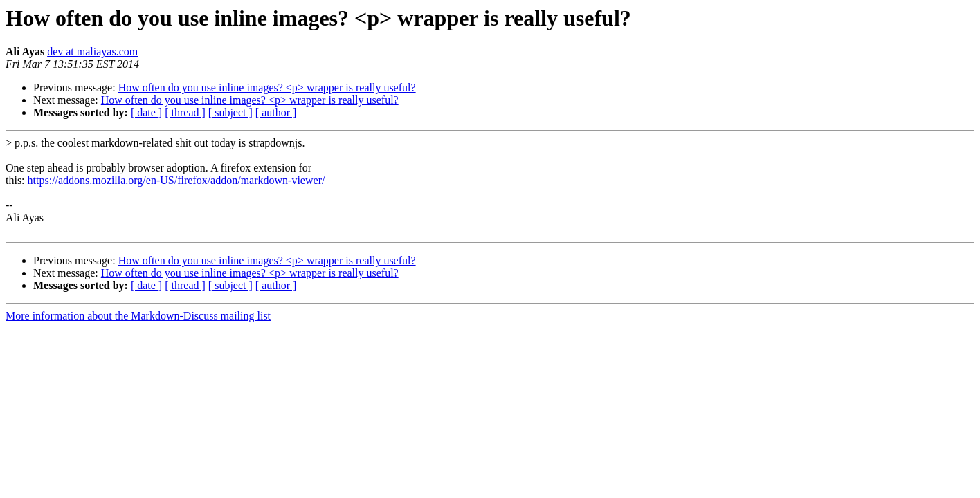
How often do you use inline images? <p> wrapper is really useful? (267, 87)
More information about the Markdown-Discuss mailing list (138, 316)
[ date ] (146, 112)
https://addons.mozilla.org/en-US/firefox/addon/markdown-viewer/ (176, 180)
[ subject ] (230, 112)
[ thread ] (185, 112)
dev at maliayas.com (92, 52)
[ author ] (276, 112)
